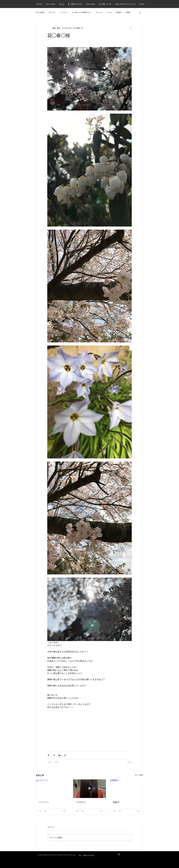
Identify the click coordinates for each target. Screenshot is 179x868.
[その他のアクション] (130, 28)
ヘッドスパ (63, 13)
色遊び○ (116, 802)
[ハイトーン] (52, 789)
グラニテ (52, 13)
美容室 (119, 13)
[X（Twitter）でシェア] (54, 755)
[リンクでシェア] (65, 755)
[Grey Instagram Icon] (119, 854)
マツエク (99, 13)
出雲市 (128, 13)
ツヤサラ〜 (81, 802)
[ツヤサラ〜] (90, 789)
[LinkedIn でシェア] (60, 755)
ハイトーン (44, 802)
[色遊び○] (127, 789)
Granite (109, 13)
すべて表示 (139, 775)
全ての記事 (40, 13)
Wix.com (73, 855)
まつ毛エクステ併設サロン (82, 13)
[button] (140, 13)
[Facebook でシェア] (48, 755)
